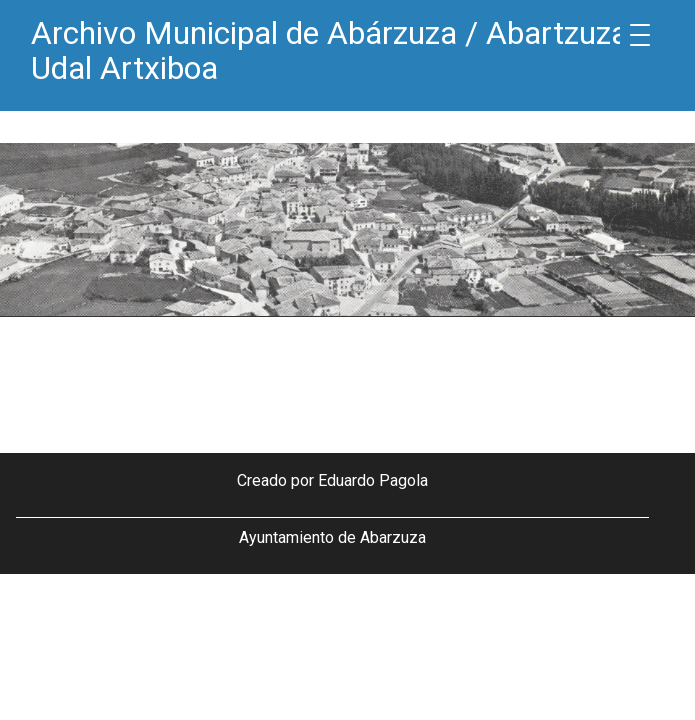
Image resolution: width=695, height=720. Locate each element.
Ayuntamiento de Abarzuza (332, 537)
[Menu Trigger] (640, 35)
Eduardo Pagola (373, 480)
